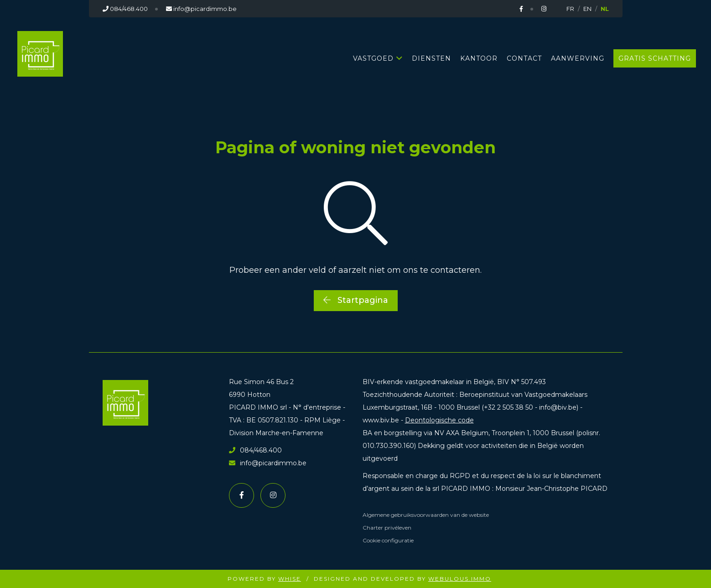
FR (570, 9)
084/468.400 (255, 450)
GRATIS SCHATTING (655, 58)
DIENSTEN (431, 58)
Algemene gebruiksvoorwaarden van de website (426, 515)
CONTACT (524, 58)
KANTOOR (479, 58)
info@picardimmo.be (268, 463)
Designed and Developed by (402, 579)
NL (605, 9)
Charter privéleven (387, 528)
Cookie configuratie (388, 540)
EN (587, 9)
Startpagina (356, 300)
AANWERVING (578, 58)
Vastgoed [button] (373, 58)
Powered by (264, 579)
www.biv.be (381, 420)
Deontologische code (439, 420)
